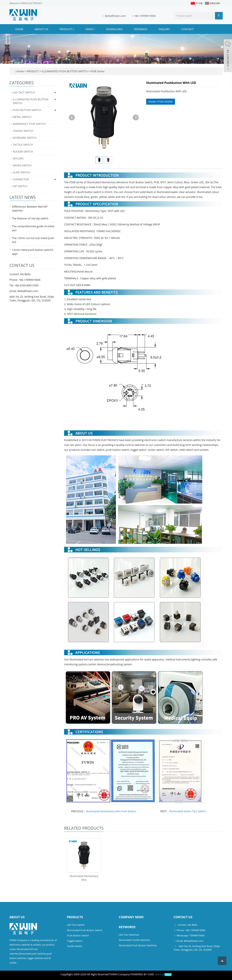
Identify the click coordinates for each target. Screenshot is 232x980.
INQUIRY (164, 29)
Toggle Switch (75, 941)
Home (19, 29)
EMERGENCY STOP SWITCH (29, 124)
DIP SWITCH (20, 186)
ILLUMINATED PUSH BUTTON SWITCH (65, 71)
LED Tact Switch (76, 925)
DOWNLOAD (114, 29)
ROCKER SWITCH (23, 152)
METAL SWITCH (22, 117)
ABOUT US (41, 29)
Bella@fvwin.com (115, 16)
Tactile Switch (75, 946)
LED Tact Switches (129, 935)
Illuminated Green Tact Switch (187, 811)
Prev (72, 118)
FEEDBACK (141, 29)
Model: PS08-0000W (161, 102)
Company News (131, 917)
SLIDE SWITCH (21, 172)
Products (75, 917)
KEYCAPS (18, 158)
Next (136, 118)
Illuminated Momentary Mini (84, 878)
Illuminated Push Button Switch (85, 930)
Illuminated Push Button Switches (138, 945)
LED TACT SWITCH (24, 92)
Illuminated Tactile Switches (135, 940)
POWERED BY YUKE (143, 974)
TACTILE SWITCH (23, 145)
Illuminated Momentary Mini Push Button (111, 811)
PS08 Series (97, 71)
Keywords (127, 927)
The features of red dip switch (30, 218)
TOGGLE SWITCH (23, 131)
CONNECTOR (21, 179)
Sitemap (160, 974)
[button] (74, 29)
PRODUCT (67, 29)
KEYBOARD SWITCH (25, 138)
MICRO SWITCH (22, 165)
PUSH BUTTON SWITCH (27, 110)
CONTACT (188, 29)
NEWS (90, 29)
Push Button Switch (78, 935)
